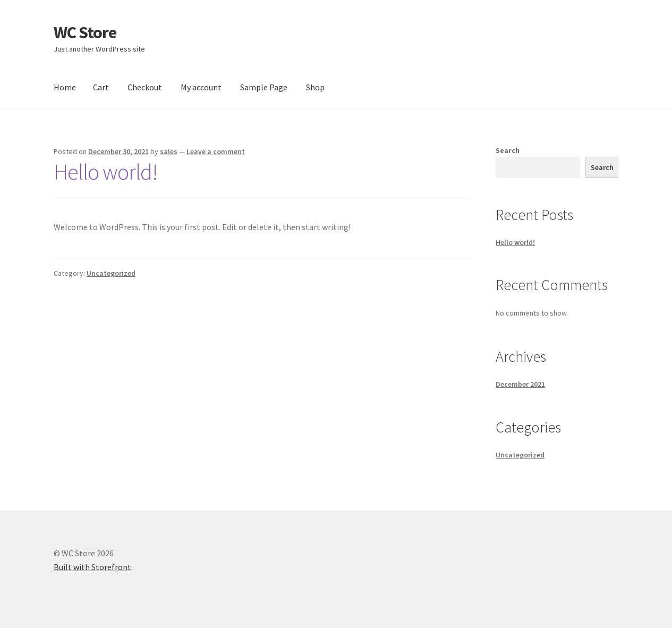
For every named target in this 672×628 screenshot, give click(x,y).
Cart (101, 87)
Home (65, 87)
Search (508, 150)
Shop (315, 87)
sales (169, 151)
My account (201, 87)
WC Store (85, 32)
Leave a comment (216, 151)
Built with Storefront (92, 567)
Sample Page (264, 87)
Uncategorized (111, 273)
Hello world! (106, 172)
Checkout (145, 87)
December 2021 (520, 384)
